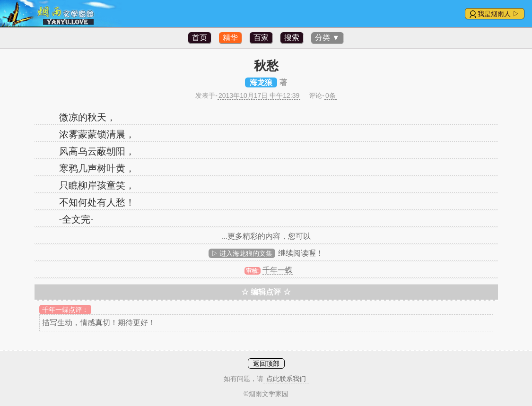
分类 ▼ (327, 38)
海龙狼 (261, 82)
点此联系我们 (286, 379)
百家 (261, 38)
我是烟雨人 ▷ (498, 14)
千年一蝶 (278, 270)
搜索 (292, 38)
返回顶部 (266, 363)
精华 (230, 38)
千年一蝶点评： (65, 310)
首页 (200, 38)
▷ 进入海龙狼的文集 (242, 253)
